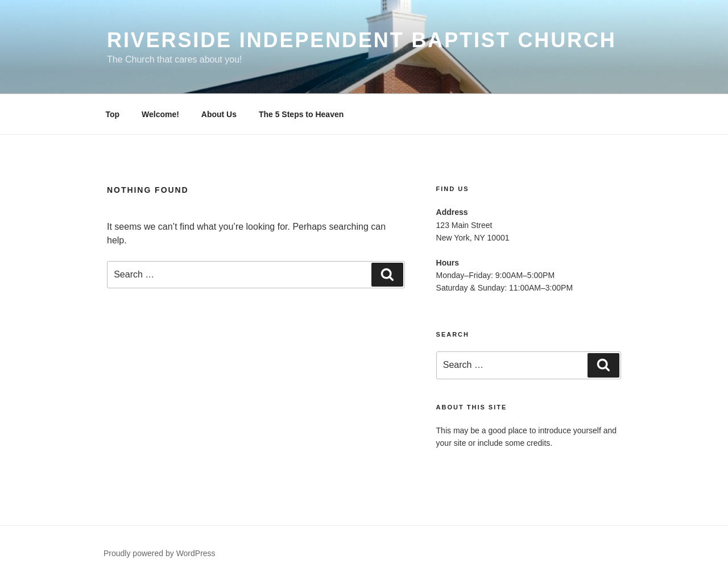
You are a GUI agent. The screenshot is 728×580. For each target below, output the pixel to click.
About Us (219, 114)
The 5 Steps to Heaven (301, 114)
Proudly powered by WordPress (160, 553)
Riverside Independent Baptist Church (362, 40)
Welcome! (160, 114)
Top (113, 114)
